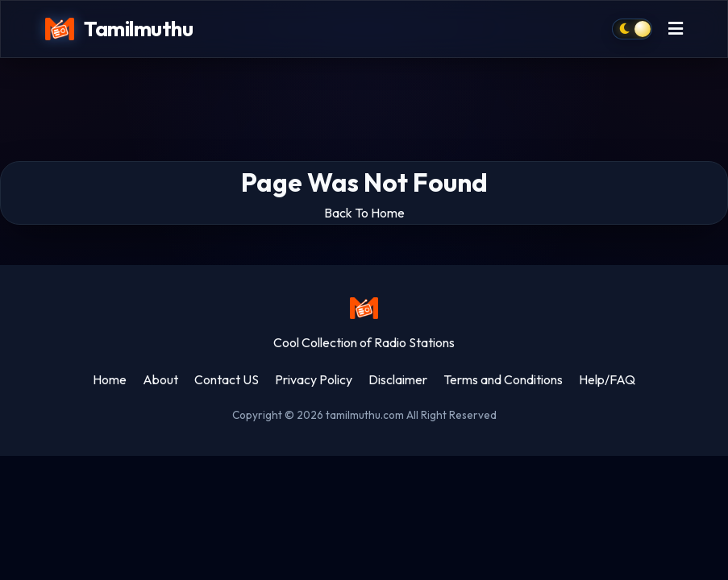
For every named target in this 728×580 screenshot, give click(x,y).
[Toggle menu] (676, 29)
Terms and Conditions (503, 379)
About (160, 379)
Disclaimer (398, 379)
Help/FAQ (607, 379)
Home (110, 379)
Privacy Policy (314, 379)
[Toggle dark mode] (632, 29)
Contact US (227, 379)
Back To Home (364, 213)
